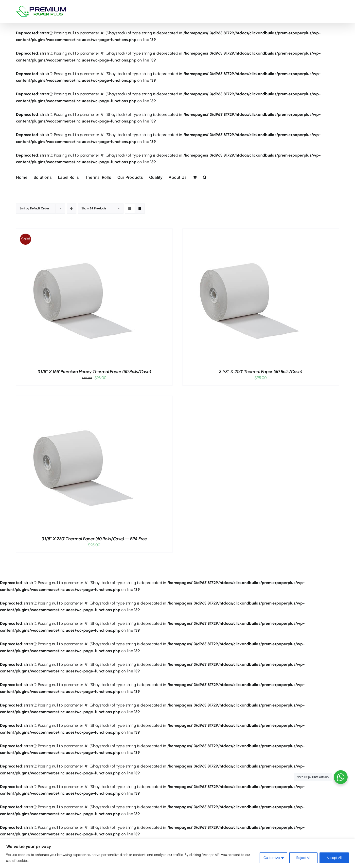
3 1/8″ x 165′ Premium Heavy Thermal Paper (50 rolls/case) (94, 372)
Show (94, 208)
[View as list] (140, 209)
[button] (205, 177)
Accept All (334, 858)
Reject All (303, 858)
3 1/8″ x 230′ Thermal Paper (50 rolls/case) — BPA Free (94, 539)
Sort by (34, 208)
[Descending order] (72, 209)
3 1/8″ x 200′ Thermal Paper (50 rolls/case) (261, 372)
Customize (272, 858)
